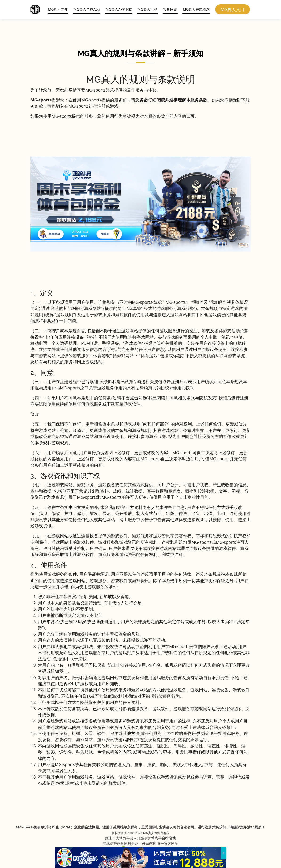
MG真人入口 (233, 9)
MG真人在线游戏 (195, 9)
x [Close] (224, 853)
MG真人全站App (86, 9)
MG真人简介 (57, 9)
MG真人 (149, 833)
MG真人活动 (146, 9)
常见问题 (169, 9)
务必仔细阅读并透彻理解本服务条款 (173, 100)
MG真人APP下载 (118, 9)
